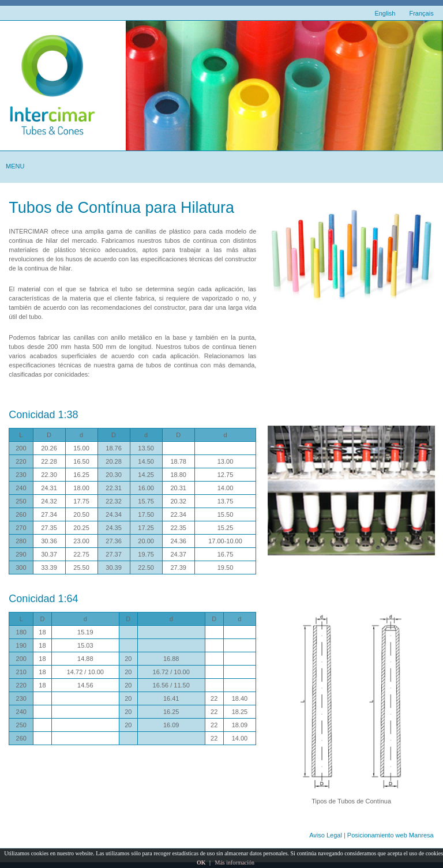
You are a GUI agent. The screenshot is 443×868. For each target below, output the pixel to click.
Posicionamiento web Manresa (391, 835)
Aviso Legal (326, 835)
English (385, 13)
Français (421, 13)
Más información (234, 863)
